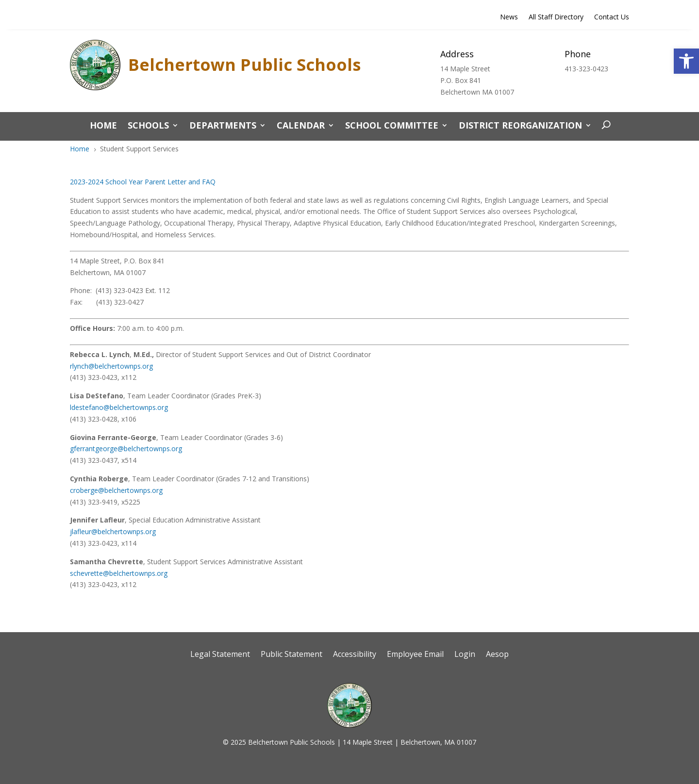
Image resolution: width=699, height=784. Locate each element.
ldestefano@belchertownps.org (119, 407)
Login (465, 655)
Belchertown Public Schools (244, 65)
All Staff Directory (556, 17)
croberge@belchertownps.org (116, 490)
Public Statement (291, 655)
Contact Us (612, 17)
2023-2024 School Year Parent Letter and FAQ (143, 182)
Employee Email (415, 655)
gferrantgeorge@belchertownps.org (126, 449)
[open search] (604, 125)
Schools (148, 126)
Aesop (497, 655)
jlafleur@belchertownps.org (113, 531)
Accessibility (355, 655)
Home (103, 126)
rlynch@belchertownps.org (111, 366)
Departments (223, 126)
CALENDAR (301, 126)
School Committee (392, 126)
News (509, 17)
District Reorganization (520, 126)
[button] (686, 61)
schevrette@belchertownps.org (119, 573)
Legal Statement (220, 655)
